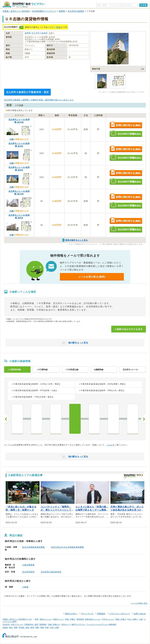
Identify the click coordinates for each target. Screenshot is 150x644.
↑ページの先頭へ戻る (139, 603)
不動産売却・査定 (31, 624)
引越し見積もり (54, 624)
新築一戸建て (121, 619)
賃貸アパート (58, 619)
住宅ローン (66, 624)
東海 (32, 627)
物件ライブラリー (78, 624)
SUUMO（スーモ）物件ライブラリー (24, 4)
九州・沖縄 (54, 627)
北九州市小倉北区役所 (51, 572)
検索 (145, 5)
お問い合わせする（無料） (126, 125)
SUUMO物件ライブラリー (44, 11)
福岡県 (62, 11)
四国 (42, 627)
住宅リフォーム (17, 624)
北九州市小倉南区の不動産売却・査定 (27, 92)
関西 (37, 627)
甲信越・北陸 (24, 627)
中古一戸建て (133, 619)
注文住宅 (6, 624)
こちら (110, 445)
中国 (47, 627)
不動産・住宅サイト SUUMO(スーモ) (17, 619)
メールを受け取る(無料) (92, 277)
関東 (16, 627)
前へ (6, 419)
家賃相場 (80, 619)
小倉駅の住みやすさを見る (129, 329)
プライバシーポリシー (120, 614)
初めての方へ (71, 614)
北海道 (5, 627)
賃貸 (58, 27)
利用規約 (101, 614)
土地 (141, 619)
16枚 (12, 139)
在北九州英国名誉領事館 (33, 547)
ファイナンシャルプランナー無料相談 (101, 624)
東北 (11, 627)
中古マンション (108, 619)
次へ (144, 419)
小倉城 (25, 587)
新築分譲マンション (93, 619)
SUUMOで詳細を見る (126, 134)
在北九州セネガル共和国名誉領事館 (67, 547)
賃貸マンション (46, 619)
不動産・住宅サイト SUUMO (16, 11)
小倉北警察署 (28, 565)
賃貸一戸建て (70, 619)
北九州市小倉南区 (76, 11)
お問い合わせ (140, 614)
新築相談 (43, 624)
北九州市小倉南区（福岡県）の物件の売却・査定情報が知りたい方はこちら (39, 100)
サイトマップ (87, 614)
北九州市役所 (28, 572)
